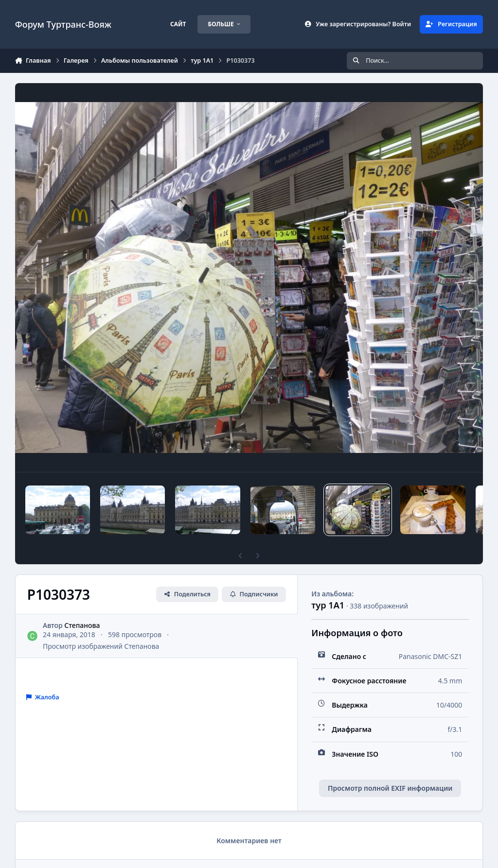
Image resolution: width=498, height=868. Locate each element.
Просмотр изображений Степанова (101, 646)
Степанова (82, 625)
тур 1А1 (328, 605)
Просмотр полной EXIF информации (390, 788)
